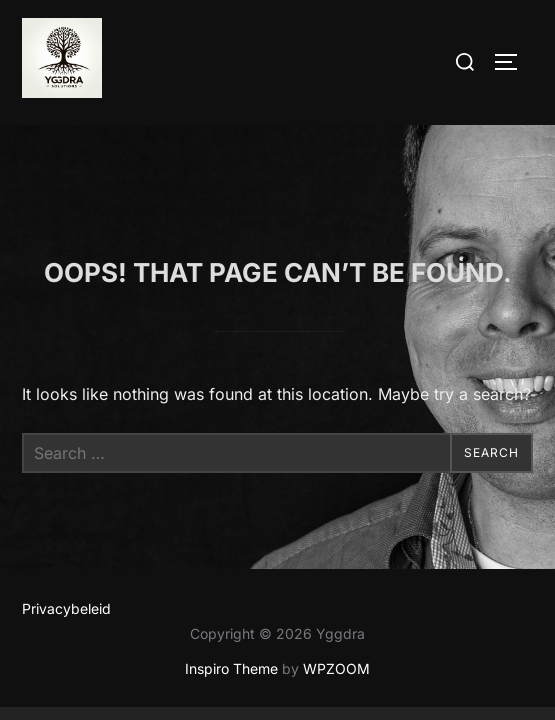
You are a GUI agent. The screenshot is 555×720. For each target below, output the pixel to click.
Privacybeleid (66, 525)
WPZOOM (336, 586)
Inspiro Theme (231, 586)
